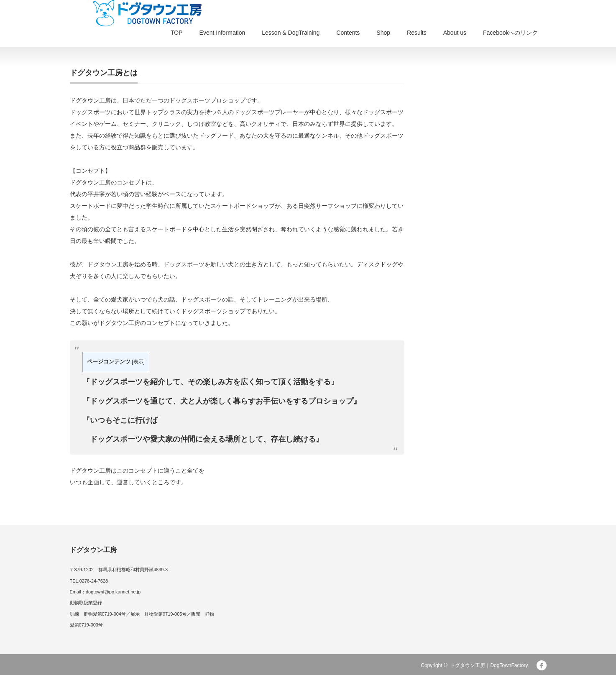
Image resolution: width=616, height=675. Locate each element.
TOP (177, 33)
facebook (542, 665)
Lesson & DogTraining (291, 33)
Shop (383, 33)
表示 (138, 362)
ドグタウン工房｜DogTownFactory (489, 665)
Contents (348, 33)
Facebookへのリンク (510, 33)
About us (455, 33)
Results (417, 33)
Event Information (222, 33)
